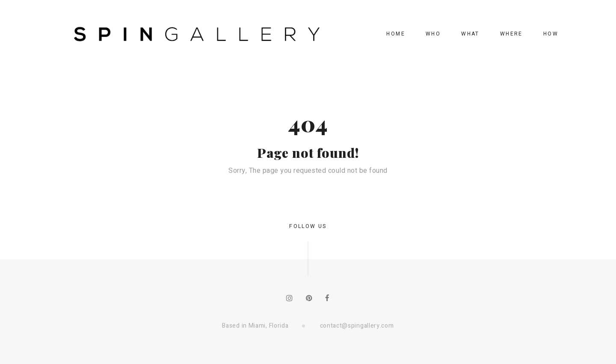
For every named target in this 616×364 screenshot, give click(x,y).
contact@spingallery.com (357, 326)
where (511, 34)
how (551, 34)
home (396, 34)
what (470, 34)
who (433, 34)
